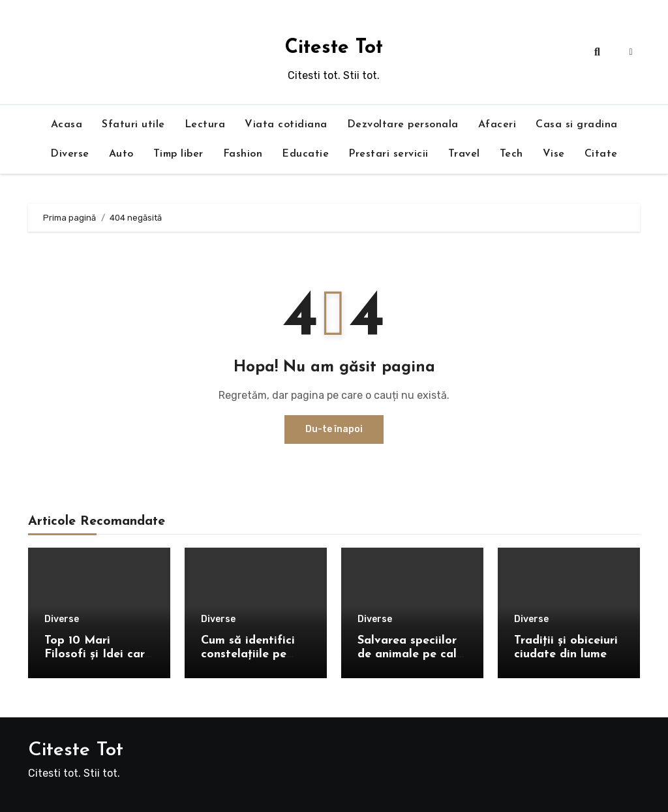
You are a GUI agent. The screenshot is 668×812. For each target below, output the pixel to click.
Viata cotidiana (286, 125)
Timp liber (178, 154)
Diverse (70, 154)
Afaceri (497, 125)
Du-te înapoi (334, 429)
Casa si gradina (577, 125)
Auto (121, 154)
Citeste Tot (334, 48)
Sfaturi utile (133, 125)
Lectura (205, 125)
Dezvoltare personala (403, 125)
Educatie (305, 154)
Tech (511, 154)
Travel (464, 154)
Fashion (243, 154)
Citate (601, 154)
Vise (554, 154)
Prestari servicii (388, 154)
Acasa (67, 125)
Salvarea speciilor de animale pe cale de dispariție (410, 655)
